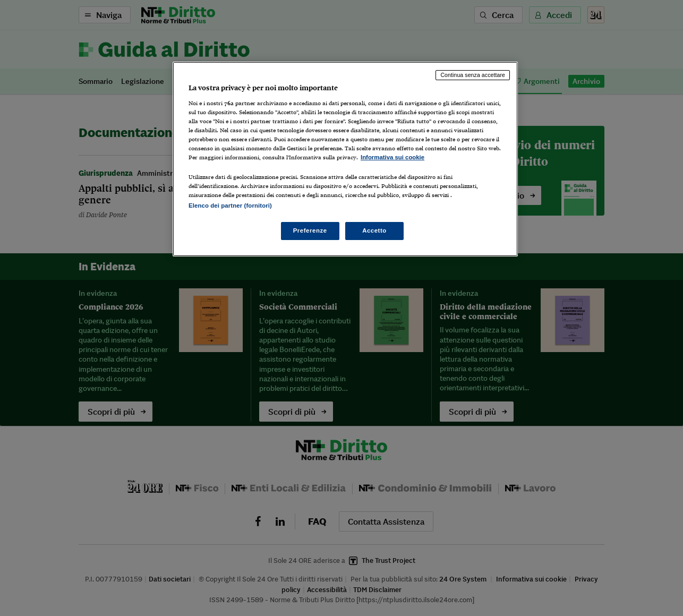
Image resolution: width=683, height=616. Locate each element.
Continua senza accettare (473, 75)
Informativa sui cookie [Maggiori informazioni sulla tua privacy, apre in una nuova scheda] (392, 157)
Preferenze (310, 230)
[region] (345, 159)
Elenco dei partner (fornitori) (230, 206)
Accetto (374, 230)
